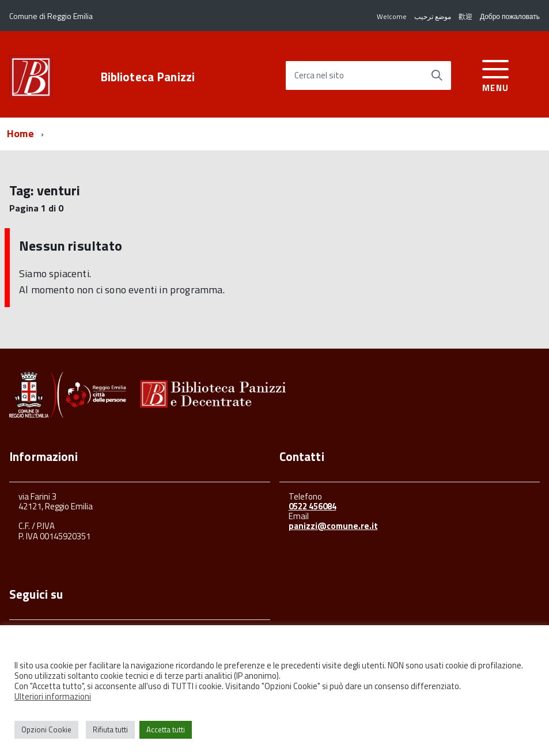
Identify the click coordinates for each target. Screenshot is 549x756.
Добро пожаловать (510, 16)
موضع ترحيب (433, 16)
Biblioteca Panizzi (148, 77)
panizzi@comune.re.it (333, 526)
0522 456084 (313, 506)
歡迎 (465, 16)
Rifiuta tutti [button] (110, 729)
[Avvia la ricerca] (437, 75)
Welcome (392, 16)
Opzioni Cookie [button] (46, 729)
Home (20, 133)
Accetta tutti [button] (166, 729)
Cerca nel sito (319, 76)
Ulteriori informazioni (53, 696)
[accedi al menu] (496, 74)
